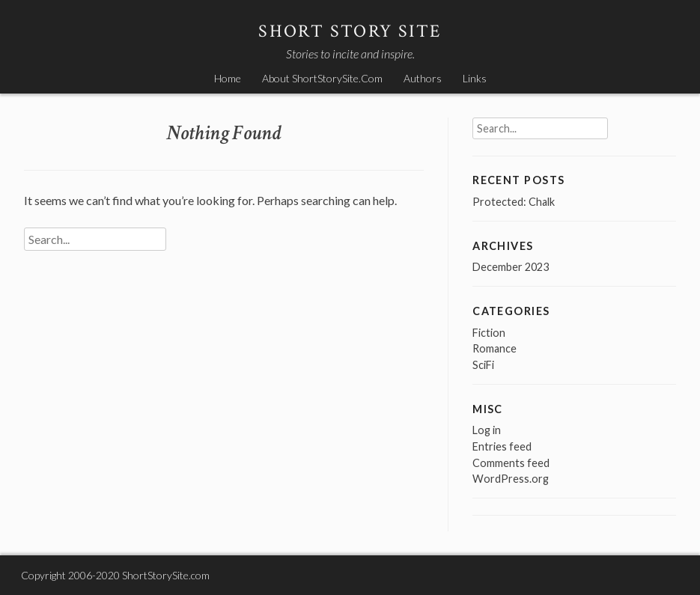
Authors (423, 78)
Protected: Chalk (514, 202)
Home (228, 78)
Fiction (489, 333)
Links (475, 78)
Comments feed (511, 463)
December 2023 (511, 267)
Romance (494, 348)
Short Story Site (350, 31)
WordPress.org (511, 479)
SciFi (483, 365)
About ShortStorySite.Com (322, 78)
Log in (487, 430)
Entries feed (502, 446)
